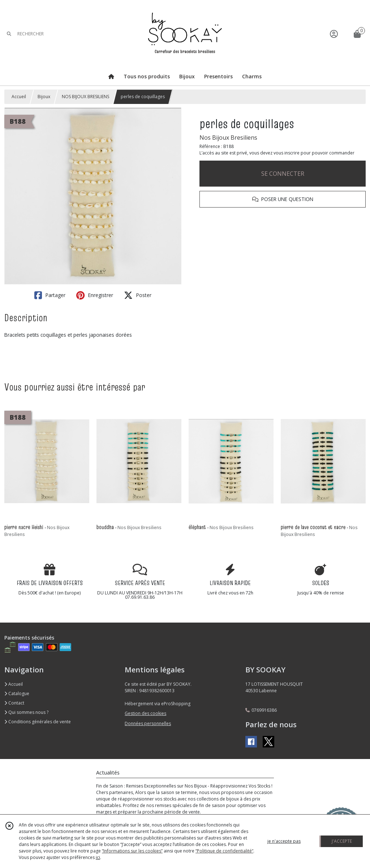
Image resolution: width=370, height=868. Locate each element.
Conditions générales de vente (38, 722)
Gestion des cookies (145, 713)
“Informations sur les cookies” (132, 851)
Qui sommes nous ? (26, 712)
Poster (138, 295)
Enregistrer (95, 295)
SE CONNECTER (283, 174)
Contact (14, 703)
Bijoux (44, 97)
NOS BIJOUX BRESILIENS (85, 97)
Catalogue (17, 693)
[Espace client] (334, 34)
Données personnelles (148, 723)
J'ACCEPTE (342, 841)
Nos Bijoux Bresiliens (228, 138)
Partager (50, 295)
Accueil (19, 97)
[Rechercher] (9, 34)
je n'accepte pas (284, 841)
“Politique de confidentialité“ (224, 851)
